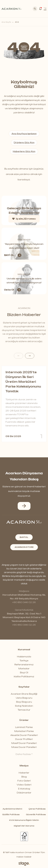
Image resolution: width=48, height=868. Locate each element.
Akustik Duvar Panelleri (24, 735)
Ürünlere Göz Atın (24, 143)
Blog (24, 777)
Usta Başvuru (24, 698)
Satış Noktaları (24, 706)
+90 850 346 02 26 (24, 602)
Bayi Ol (24, 673)
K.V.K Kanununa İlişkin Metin (24, 820)
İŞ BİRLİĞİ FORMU (24, 219)
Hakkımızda (24, 657)
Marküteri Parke (24, 731)
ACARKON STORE (24, 547)
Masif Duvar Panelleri (24, 743)
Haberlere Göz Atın (24, 151)
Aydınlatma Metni (12, 809)
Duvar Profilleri (24, 739)
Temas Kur (24, 710)
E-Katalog (24, 789)
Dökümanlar (24, 793)
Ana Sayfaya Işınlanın (24, 134)
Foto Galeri (24, 781)
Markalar (24, 669)
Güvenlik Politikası (36, 814)
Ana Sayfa (6, 22)
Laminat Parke (24, 727)
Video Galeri (24, 785)
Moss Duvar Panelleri (24, 747)
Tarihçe (24, 661)
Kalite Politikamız (24, 676)
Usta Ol (13, 290)
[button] (30, 356)
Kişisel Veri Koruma (24, 826)
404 (17, 22)
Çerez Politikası (37, 809)
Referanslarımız (24, 665)
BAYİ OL (13, 255)
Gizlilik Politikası (11, 814)
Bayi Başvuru (24, 702)
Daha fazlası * (24, 754)
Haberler (24, 773)
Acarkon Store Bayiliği (24, 694)
